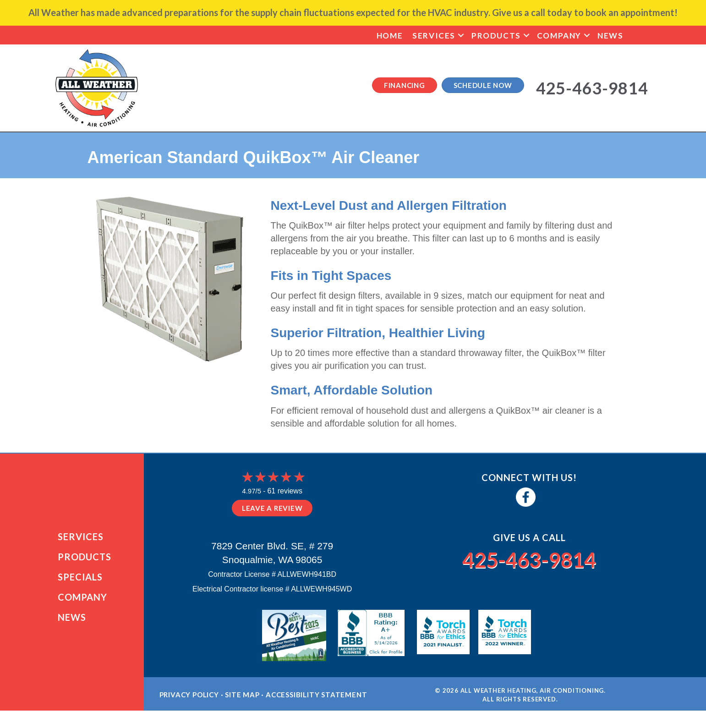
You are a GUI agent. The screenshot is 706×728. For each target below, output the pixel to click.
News (610, 36)
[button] (461, 36)
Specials (80, 579)
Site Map (242, 698)
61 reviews (285, 491)
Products (496, 36)
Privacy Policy (189, 698)
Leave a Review (272, 508)
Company (559, 36)
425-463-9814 (529, 559)
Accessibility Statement (316, 698)
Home (390, 36)
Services (434, 36)
